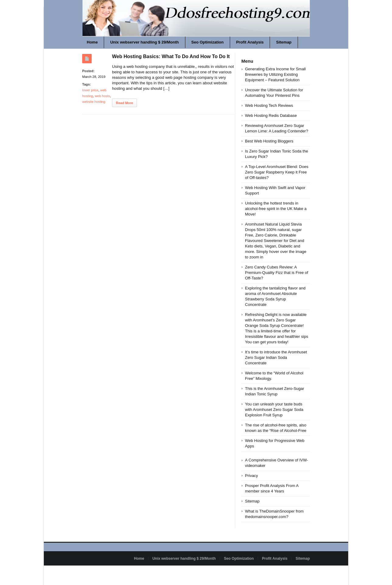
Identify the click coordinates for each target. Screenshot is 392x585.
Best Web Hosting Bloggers (269, 141)
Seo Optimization (208, 42)
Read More (124, 103)
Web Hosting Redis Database (271, 116)
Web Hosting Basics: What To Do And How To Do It (171, 56)
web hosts (103, 96)
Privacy (252, 476)
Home (92, 42)
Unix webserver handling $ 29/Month (144, 42)
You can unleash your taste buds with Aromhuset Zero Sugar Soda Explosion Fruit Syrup (274, 410)
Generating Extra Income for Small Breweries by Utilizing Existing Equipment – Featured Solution (275, 74)
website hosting (94, 102)
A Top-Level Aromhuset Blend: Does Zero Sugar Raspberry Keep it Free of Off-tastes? (277, 172)
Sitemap (284, 42)
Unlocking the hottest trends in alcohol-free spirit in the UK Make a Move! (276, 209)
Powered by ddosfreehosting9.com (110, 573)
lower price (90, 90)
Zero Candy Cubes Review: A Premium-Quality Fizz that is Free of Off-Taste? (276, 273)
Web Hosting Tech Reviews (269, 105)
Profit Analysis (250, 42)
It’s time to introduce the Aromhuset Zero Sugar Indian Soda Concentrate (276, 357)
